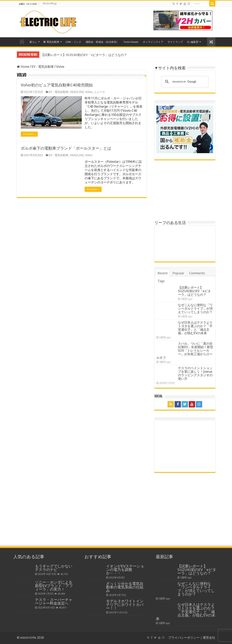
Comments (197, 273)
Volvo (89, 92)
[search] (184, 82)
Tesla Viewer (131, 42)
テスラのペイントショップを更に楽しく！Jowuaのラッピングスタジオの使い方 (195, 373)
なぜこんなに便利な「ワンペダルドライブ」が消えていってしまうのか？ (195, 308)
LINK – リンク (73, 42)
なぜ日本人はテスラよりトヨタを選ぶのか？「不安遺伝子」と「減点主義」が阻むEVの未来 (195, 328)
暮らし (33, 42)
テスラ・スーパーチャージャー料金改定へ (54, 601)
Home (22, 41)
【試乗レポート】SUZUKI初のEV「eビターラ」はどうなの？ (84, 55)
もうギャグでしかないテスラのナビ (54, 568)
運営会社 (209, 638)
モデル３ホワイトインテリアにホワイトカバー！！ (125, 604)
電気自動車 (51, 42)
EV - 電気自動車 (43, 67)
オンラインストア (153, 42)
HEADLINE (77, 92)
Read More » (29, 134)
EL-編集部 (193, 42)
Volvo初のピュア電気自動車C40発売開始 (57, 85)
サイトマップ (175, 42)
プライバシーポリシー (184, 638)
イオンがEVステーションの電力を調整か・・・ (125, 569)
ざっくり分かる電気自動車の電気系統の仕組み (125, 587)
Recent (163, 273)
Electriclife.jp (50, 3)
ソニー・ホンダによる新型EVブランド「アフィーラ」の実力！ (54, 586)
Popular (178, 273)
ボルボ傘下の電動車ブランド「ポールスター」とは (66, 148)
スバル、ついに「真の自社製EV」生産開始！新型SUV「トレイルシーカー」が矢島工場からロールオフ (185, 350)
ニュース (99, 92)
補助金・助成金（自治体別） (102, 42)
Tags (161, 281)
